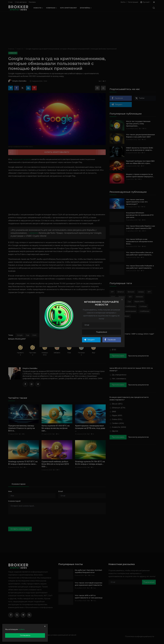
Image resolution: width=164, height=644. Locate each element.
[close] (45, 626)
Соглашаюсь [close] (25, 635)
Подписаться (102, 332)
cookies (21, 629)
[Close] (122, 300)
